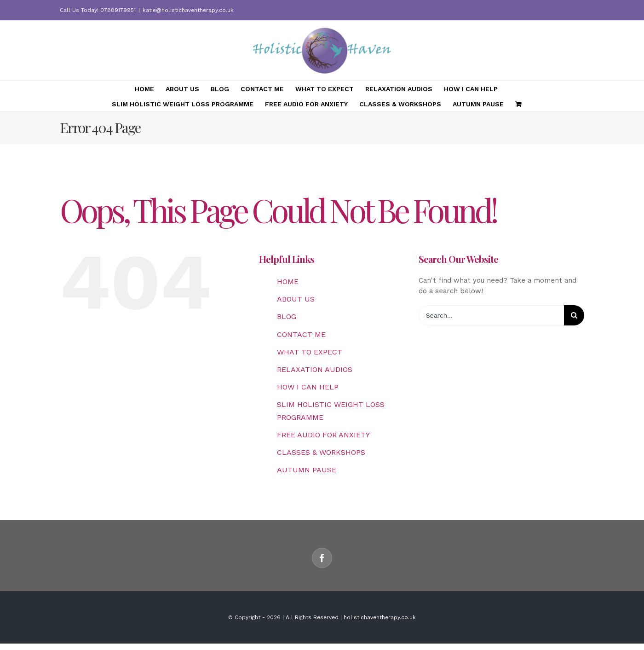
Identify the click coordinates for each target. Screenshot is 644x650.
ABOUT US (296, 299)
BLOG (287, 316)
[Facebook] (322, 558)
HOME (288, 281)
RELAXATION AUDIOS (315, 369)
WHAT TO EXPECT (310, 352)
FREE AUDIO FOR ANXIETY (323, 435)
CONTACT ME (301, 334)
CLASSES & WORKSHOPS (321, 452)
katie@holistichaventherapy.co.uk (188, 10)
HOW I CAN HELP (308, 387)
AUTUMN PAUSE (307, 470)
